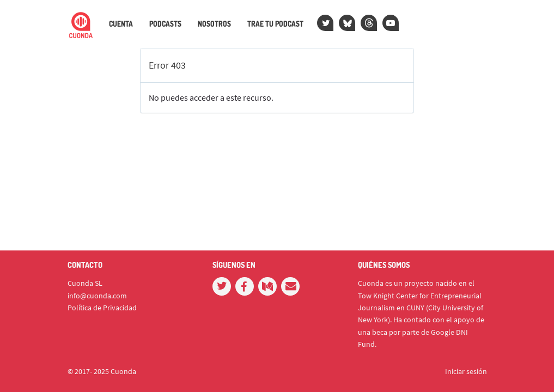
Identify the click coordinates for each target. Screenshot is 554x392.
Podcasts (165, 24)
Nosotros (214, 24)
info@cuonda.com (97, 296)
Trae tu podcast (275, 24)
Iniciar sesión (466, 371)
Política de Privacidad (102, 308)
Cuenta (121, 24)
